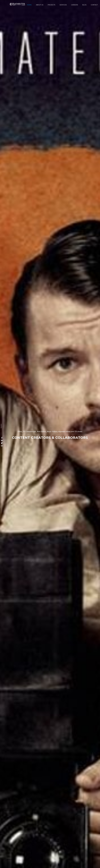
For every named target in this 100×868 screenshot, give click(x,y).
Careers (75, 5)
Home (29, 5)
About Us (40, 5)
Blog (84, 5)
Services (63, 5)
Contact (94, 5)
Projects (51, 5)
